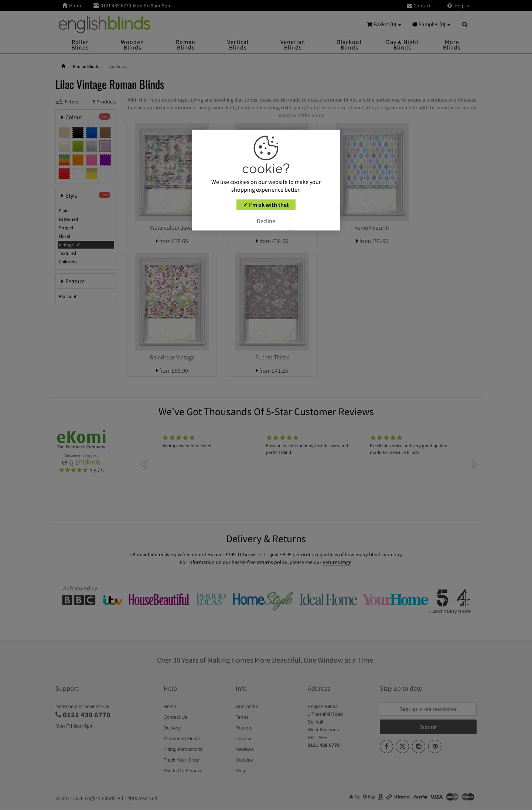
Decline (266, 221)
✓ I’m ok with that (266, 205)
